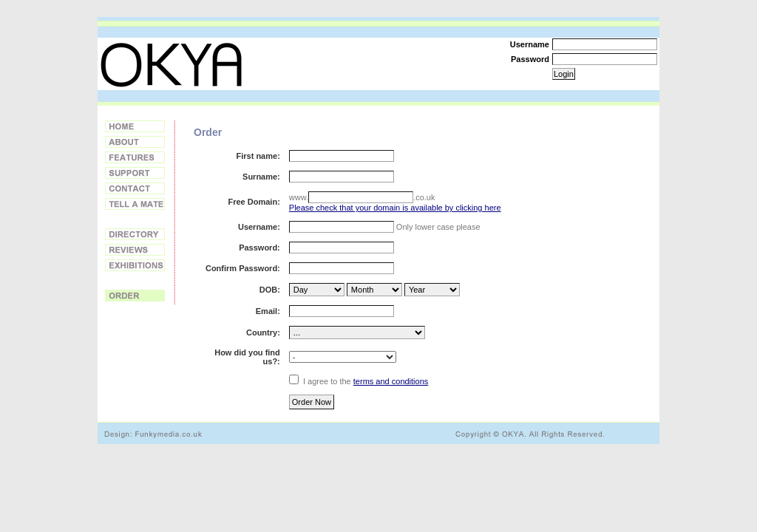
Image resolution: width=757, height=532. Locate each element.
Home (135, 126)
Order (135, 296)
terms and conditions (391, 381)
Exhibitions (135, 265)
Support (135, 173)
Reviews (135, 250)
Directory (135, 234)
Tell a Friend (135, 204)
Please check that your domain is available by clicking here (395, 208)
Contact (135, 188)
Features (135, 157)
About (135, 142)
